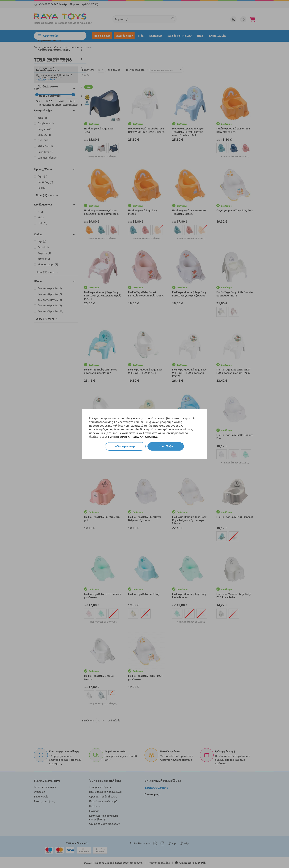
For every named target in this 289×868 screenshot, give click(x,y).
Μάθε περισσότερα (125, 446)
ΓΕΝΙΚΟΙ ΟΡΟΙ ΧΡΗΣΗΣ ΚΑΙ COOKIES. (133, 437)
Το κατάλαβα (166, 446)
